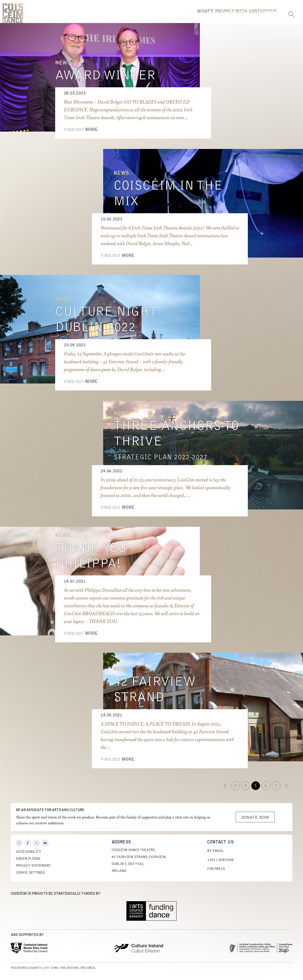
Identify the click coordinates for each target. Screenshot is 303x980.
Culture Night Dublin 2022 (106, 323)
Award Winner (105, 79)
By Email (215, 854)
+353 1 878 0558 (220, 863)
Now (176, 31)
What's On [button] (160, 16)
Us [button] (267, 16)
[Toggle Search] (291, 13)
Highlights (211, 31)
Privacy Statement (33, 869)
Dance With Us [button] (203, 16)
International (256, 31)
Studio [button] (242, 16)
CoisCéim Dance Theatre (13, 15)
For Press (216, 872)
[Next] (286, 789)
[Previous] (225, 789)
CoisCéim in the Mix (168, 197)
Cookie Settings (31, 876)
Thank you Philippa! (91, 559)
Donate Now (255, 821)
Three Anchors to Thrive (176, 437)
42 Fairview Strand (155, 693)
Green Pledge (28, 862)
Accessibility (29, 855)
